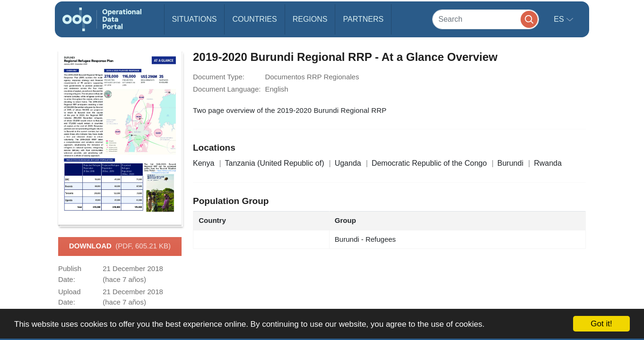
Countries (254, 19)
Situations (195, 19)
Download (120, 246)
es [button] (560, 19)
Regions (310, 19)
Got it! (601, 324)
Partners (363, 19)
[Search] (486, 19)
